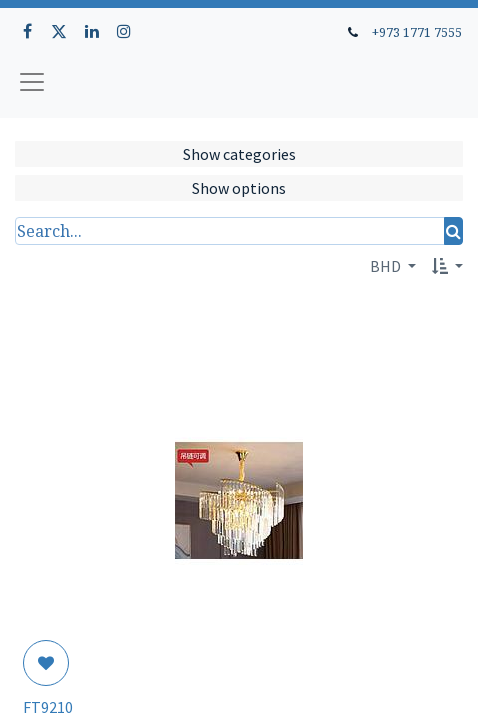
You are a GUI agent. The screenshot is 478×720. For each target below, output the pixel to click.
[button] (447, 266)
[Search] (453, 231)
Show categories (239, 154)
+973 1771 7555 (417, 32)
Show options (239, 188)
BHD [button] (387, 266)
